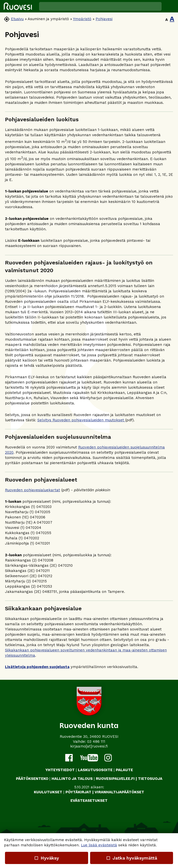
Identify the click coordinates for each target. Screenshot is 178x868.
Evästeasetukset (89, 801)
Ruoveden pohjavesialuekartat (32, 490)
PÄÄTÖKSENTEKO (32, 779)
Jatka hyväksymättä (132, 858)
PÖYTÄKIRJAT (78, 792)
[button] (170, 6)
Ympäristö (82, 19)
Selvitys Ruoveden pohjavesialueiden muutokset (81, 420)
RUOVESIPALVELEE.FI (115, 779)
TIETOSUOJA (150, 779)
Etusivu (17, 19)
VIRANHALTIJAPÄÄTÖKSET (119, 792)
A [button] (167, 20)
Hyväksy (47, 858)
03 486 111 (96, 742)
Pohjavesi (104, 19)
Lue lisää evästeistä (99, 845)
